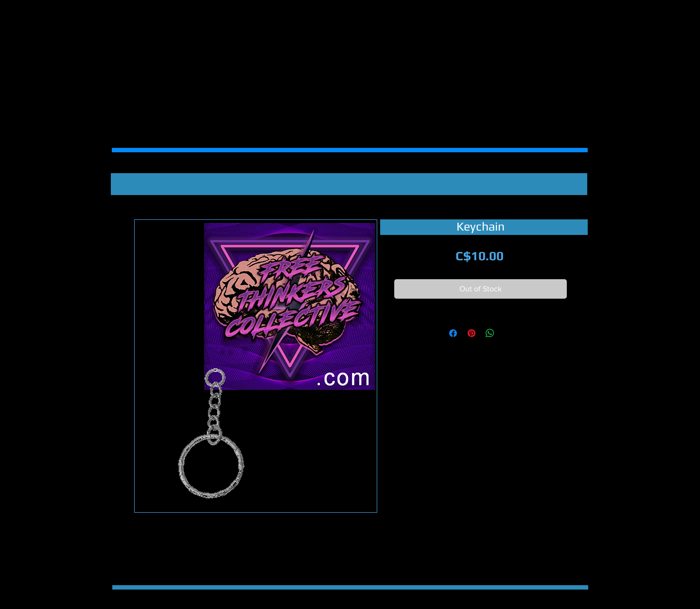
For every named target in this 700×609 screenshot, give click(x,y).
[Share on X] (508, 333)
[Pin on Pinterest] (472, 333)
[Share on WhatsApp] (490, 333)
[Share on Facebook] (453, 333)
